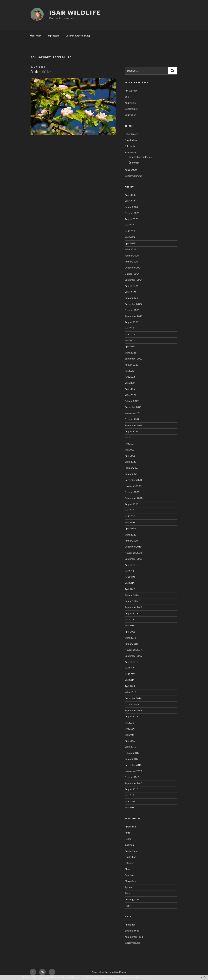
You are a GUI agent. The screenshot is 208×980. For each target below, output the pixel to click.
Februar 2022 (132, 401)
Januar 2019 (131, 601)
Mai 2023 (130, 340)
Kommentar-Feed (134, 937)
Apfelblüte (40, 72)
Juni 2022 (130, 377)
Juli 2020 (129, 510)
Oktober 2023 (132, 310)
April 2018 (130, 632)
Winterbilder (131, 109)
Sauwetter (130, 115)
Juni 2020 (130, 516)
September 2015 (133, 783)
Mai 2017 (130, 680)
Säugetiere (130, 881)
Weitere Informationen (157, 977)
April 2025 (130, 243)
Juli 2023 (129, 328)
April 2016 (130, 741)
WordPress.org (132, 943)
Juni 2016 (130, 729)
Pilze (127, 869)
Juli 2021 (129, 437)
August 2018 (131, 613)
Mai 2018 (130, 625)
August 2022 (131, 365)
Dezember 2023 (133, 304)
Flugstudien (131, 140)
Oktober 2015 (132, 777)
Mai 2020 (130, 522)
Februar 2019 (132, 595)
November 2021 (133, 413)
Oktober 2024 (132, 274)
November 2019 (133, 553)
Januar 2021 (131, 474)
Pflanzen (129, 863)
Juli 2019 (129, 571)
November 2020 (133, 486)
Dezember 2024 (133, 268)
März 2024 (130, 292)
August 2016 (131, 716)
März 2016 (130, 747)
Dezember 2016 (133, 698)
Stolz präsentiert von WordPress (109, 972)
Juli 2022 (129, 371)
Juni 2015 (130, 801)
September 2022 (133, 359)
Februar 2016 (132, 753)
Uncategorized (132, 899)
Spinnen (129, 887)
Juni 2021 (130, 444)
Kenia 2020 (131, 170)
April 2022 (130, 389)
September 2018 (133, 607)
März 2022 (130, 395)
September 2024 (134, 280)
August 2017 (131, 662)
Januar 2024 (131, 298)
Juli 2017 (129, 668)
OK (176, 977)
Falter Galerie (131, 134)
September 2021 (133, 425)
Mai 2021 (130, 450)
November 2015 (133, 771)
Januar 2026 (131, 207)
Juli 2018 (129, 619)
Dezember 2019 (133, 547)
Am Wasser (131, 91)
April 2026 (130, 195)
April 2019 (130, 589)
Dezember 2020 (133, 480)
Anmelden (130, 925)
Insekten (129, 845)
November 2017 (133, 650)
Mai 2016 (130, 735)
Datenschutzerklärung (78, 36)
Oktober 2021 (132, 419)
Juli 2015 (129, 795)
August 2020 (132, 504)
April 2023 (130, 346)
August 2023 (131, 322)
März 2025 (130, 249)
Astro (127, 833)
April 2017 (130, 686)
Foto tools (130, 146)
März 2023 (130, 353)
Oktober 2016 (132, 704)
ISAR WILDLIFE (75, 13)
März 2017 (130, 692)
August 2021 (131, 431)
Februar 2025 (132, 256)
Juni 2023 (130, 334)
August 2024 (131, 286)
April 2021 (130, 456)
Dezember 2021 (133, 407)
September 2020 (134, 498)
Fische (128, 839)
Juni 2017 (130, 674)
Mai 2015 (130, 807)
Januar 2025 (131, 262)
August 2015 (131, 789)
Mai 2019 (130, 583)
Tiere (127, 893)
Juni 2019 (130, 577)
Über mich (36, 36)
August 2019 (131, 565)
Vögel (128, 905)
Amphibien (130, 827)
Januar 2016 (131, 759)
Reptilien (129, 875)
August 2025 (131, 219)
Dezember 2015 (133, 765)
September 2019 (133, 559)
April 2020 (130, 528)
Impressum (53, 36)
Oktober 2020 (132, 492)
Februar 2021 (132, 468)
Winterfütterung (133, 176)
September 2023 (134, 316)
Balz (127, 97)
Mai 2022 (130, 383)
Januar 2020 (131, 541)
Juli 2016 (129, 723)
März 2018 (130, 638)
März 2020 (130, 535)
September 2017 (133, 656)
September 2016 (133, 710)
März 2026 (130, 201)
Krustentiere (131, 851)
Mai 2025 (130, 237)
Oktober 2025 (132, 213)
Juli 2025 (129, 225)
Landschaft (131, 857)
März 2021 (130, 462)
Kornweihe (130, 103)
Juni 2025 (130, 231)
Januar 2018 (131, 644)
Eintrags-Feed (132, 931)
